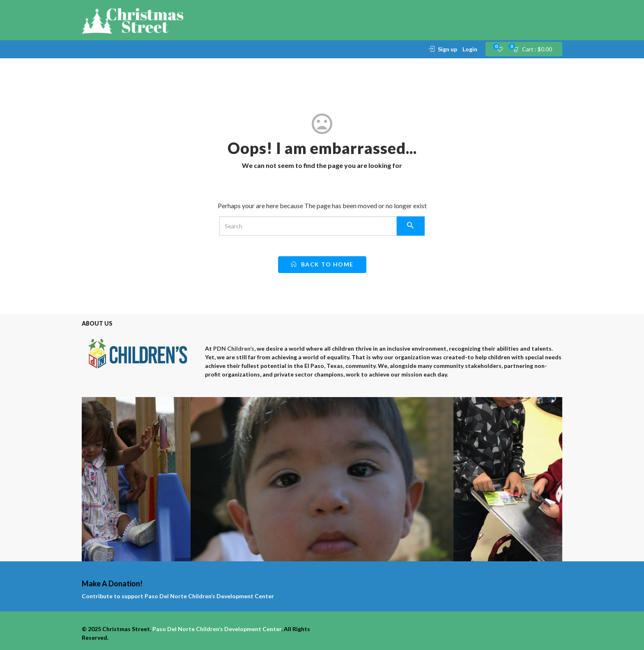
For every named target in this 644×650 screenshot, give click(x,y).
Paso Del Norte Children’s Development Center (209, 596)
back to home (322, 264)
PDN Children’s (234, 348)
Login (470, 49)
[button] (535, 49)
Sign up (447, 49)
